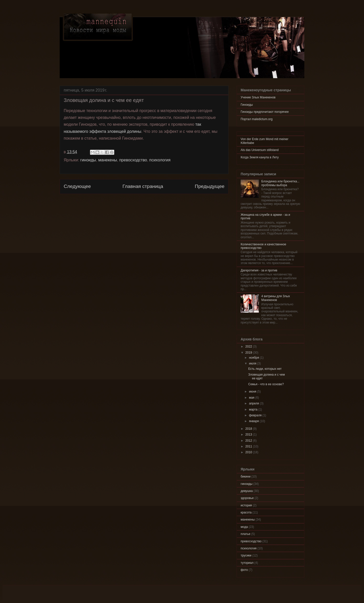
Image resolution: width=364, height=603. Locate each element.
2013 (249, 435)
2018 (249, 429)
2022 (249, 347)
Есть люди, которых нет (265, 369)
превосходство (133, 160)
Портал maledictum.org (257, 119)
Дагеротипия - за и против (259, 270)
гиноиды (88, 160)
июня (253, 392)
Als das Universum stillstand (260, 150)
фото (244, 570)
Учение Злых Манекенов (258, 97)
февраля (256, 415)
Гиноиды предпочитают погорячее (265, 112)
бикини (246, 477)
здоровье (247, 498)
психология (160, 160)
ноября (254, 358)
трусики (246, 555)
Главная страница (143, 186)
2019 (249, 353)
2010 (249, 452)
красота (246, 512)
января (254, 421)
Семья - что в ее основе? (266, 384)
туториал (247, 563)
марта (254, 410)
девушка (247, 491)
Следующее (77, 186)
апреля (254, 403)
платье (245, 534)
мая (252, 398)
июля (253, 363)
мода (244, 527)
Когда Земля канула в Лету (260, 157)
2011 (249, 446)
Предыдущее (210, 186)
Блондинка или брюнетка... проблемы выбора (280, 183)
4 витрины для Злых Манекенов (276, 298)
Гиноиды (247, 105)
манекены (108, 160)
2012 (249, 441)
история (246, 505)
